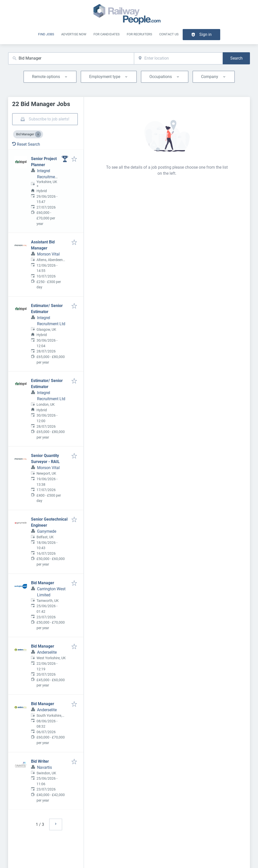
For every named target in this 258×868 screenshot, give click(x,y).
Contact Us (169, 34)
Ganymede (47, 531)
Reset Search (26, 144)
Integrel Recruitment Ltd (48, 177)
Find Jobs (46, 34)
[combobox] (71, 58)
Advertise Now (74, 34)
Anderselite (47, 652)
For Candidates (107, 34)
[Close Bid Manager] (38, 134)
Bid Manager (43, 583)
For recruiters (139, 34)
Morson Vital (48, 254)
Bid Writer (40, 761)
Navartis (44, 767)
